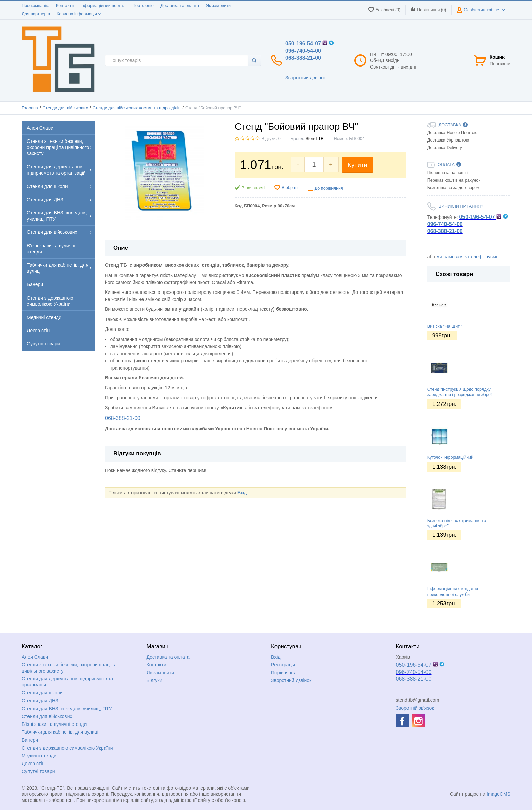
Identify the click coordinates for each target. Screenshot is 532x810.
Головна (30, 108)
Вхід (242, 493)
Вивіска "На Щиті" (445, 326)
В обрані (290, 188)
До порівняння (329, 188)
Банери (30, 740)
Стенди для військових (65, 108)
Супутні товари (38, 771)
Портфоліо (143, 6)
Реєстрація (283, 665)
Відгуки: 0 (271, 139)
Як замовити (218, 6)
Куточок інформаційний (450, 457)
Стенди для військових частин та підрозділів (137, 108)
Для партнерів (36, 14)
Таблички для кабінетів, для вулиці (60, 732)
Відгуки (155, 680)
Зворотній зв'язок (415, 708)
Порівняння (284, 673)
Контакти (65, 6)
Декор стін (33, 764)
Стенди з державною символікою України (67, 748)
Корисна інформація (79, 14)
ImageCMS (498, 794)
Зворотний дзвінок (306, 78)
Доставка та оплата (180, 6)
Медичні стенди (39, 756)
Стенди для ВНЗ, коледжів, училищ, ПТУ (67, 709)
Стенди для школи (42, 693)
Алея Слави (35, 657)
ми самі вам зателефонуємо (467, 257)
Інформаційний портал (103, 6)
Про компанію (35, 6)
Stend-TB (314, 139)
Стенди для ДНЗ (40, 701)
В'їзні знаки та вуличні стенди (54, 724)
